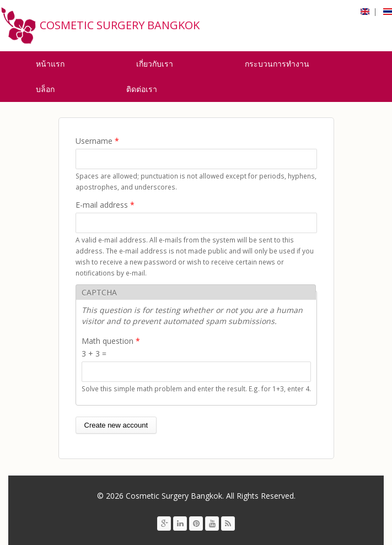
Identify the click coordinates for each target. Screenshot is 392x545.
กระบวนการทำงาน (277, 64)
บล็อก (45, 89)
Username (97, 141)
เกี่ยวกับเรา (155, 64)
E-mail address (105, 205)
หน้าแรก (50, 64)
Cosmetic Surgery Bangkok (120, 25)
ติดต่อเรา (142, 89)
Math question (111, 341)
